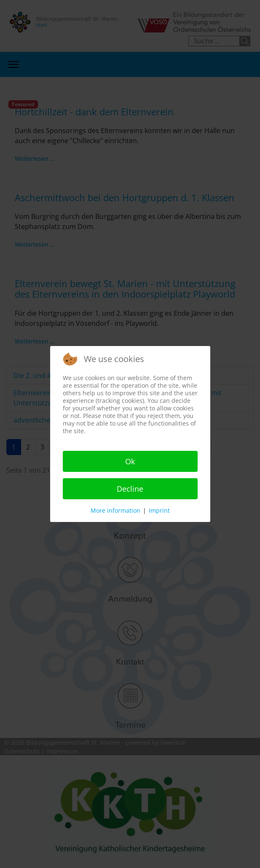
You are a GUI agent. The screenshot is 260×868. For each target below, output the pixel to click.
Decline (130, 489)
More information (115, 510)
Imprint (159, 510)
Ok (130, 461)
